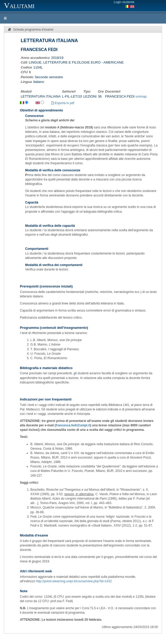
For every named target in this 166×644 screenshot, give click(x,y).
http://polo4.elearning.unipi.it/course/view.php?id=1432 (74, 581)
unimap (141, 96)
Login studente (124, 2)
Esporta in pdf (63, 103)
